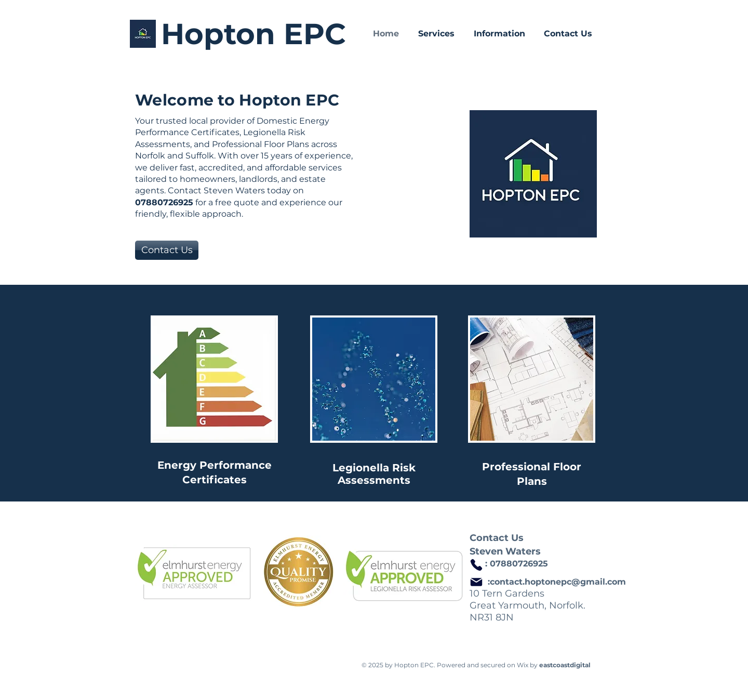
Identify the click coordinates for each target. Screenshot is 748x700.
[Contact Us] (167, 250)
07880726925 (519, 564)
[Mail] (476, 582)
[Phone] (476, 565)
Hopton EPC (253, 34)
